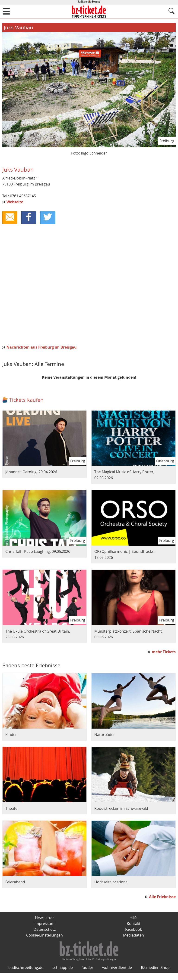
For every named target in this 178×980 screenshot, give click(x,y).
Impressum (44, 924)
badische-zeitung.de (26, 974)
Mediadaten (133, 936)
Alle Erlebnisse (162, 897)
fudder (87, 974)
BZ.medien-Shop (155, 974)
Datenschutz (45, 930)
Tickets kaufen (26, 400)
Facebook (133, 930)
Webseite (15, 202)
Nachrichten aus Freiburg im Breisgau (42, 347)
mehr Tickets (164, 652)
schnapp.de (63, 974)
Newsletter (44, 918)
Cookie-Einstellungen (44, 936)
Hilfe (133, 918)
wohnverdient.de (117, 974)
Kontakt (134, 924)
